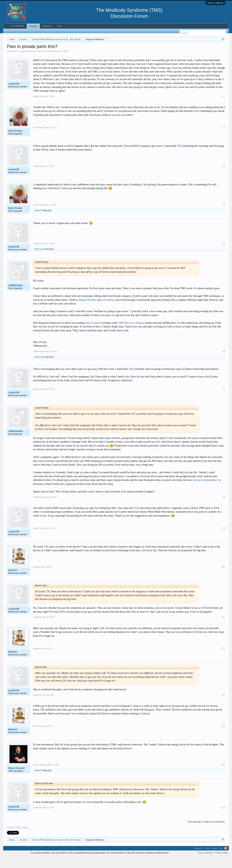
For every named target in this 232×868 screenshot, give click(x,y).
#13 (223, 706)
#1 (224, 108)
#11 (223, 629)
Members (47, 26)
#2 (224, 139)
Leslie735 (52, 62)
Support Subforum (28, 62)
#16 (223, 819)
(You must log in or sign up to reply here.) (206, 833)
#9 (224, 539)
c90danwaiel (15, 297)
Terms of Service (206, 864)
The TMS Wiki (17, 26)
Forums (33, 26)
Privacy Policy (221, 864)
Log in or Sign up (215, 3)
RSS (226, 859)
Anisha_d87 (40, 368)
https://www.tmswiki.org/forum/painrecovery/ (178, 48)
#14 (223, 737)
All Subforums (13, 31)
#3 (224, 177)
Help (59, 26)
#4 (224, 216)
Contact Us (199, 859)
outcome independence (205, 491)
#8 (224, 508)
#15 (223, 776)
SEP (179, 157)
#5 (224, 255)
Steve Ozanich (17, 779)
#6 (224, 363)
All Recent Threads (32, 31)
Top (221, 859)
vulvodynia (108, 311)
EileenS (13, 581)
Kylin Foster (15, 142)
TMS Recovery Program (132, 334)
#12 (223, 660)
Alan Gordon (92, 334)
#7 (224, 400)
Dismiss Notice (222, 48)
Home (214, 859)
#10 (223, 578)
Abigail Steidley (87, 311)
